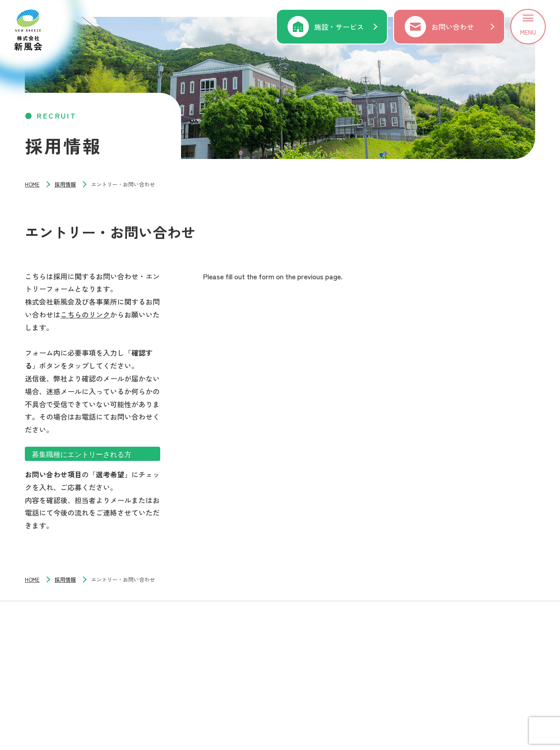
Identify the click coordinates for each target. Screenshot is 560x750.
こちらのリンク (85, 314)
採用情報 (65, 184)
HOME (32, 184)
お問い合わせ (453, 27)
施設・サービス (339, 27)
